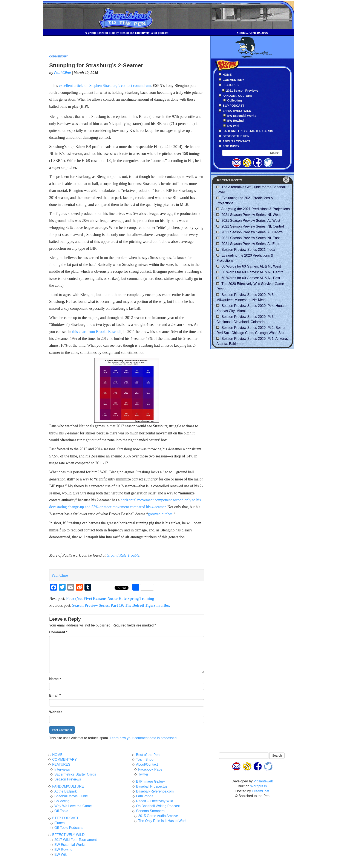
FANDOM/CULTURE (68, 786)
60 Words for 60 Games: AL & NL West (251, 266)
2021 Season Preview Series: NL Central (253, 226)
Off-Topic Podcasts (69, 828)
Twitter (143, 774)
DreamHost (261, 791)
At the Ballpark (66, 791)
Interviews (62, 769)
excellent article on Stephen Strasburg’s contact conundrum (105, 86)
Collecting (235, 100)
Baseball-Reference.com (155, 791)
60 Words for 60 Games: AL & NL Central (253, 272)
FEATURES (61, 764)
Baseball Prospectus (152, 786)
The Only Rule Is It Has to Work (162, 821)
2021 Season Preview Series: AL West (251, 221)
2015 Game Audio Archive (158, 816)
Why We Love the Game (73, 806)
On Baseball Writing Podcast (158, 806)
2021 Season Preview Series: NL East (250, 238)
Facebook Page (150, 769)
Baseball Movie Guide (71, 796)
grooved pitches (160, 514)
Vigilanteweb (263, 781)
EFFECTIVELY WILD (68, 835)
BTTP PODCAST (65, 818)
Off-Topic (61, 811)
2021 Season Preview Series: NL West (251, 215)
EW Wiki (233, 126)
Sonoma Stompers (150, 811)
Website (56, 712)
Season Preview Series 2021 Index (248, 250)
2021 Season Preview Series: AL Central (252, 232)
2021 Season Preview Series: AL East (250, 244)
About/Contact (147, 764)
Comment (58, 632)
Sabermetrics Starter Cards (75, 774)
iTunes (59, 823)
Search (275, 153)
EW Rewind (236, 121)
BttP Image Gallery (150, 781)
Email (55, 695)
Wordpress (258, 786)
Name (55, 679)
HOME (57, 755)
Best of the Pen (148, 755)
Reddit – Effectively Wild (155, 801)
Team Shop (145, 759)
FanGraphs (145, 796)
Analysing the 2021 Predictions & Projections (256, 209)
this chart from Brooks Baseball (97, 332)
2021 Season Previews (242, 91)
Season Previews (68, 779)
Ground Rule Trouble (123, 555)
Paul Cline (62, 73)
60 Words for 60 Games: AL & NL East (251, 278)
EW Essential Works (242, 116)
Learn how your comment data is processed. (144, 738)
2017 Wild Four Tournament (76, 840)
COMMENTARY (58, 57)
